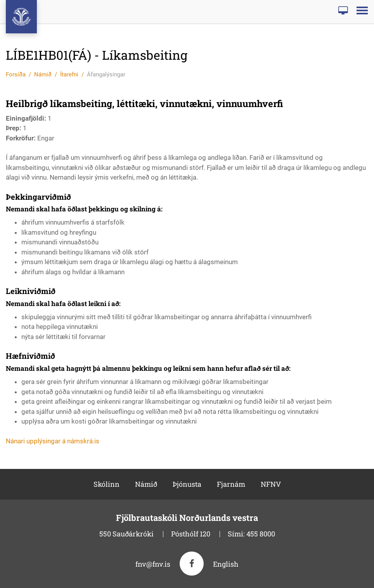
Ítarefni (69, 74)
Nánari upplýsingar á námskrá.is (53, 441)
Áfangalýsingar (106, 74)
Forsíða (16, 74)
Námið (43, 74)
